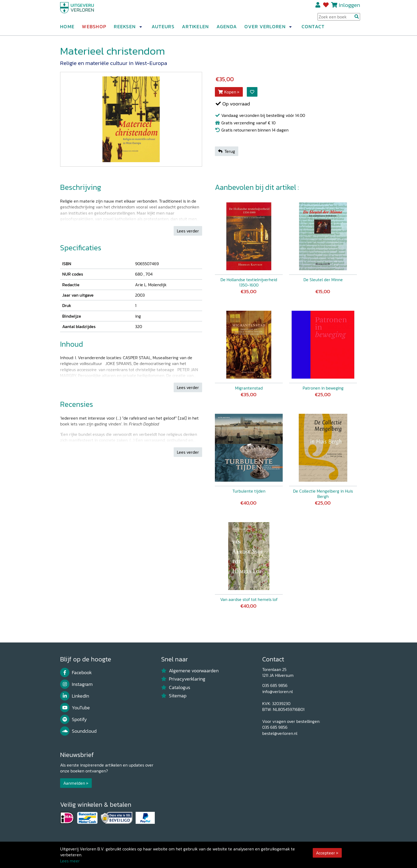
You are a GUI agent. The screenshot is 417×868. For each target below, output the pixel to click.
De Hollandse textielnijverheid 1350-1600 (249, 282)
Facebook (76, 673)
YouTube (75, 708)
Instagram (76, 684)
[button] (140, 29)
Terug (227, 151)
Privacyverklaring (183, 679)
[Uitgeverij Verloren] (86, 12)
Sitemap (174, 696)
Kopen (227, 92)
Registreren (318, 7)
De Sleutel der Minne (323, 280)
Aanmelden (74, 783)
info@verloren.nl (278, 691)
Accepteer (326, 853)
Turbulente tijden (249, 491)
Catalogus (176, 687)
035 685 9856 (275, 685)
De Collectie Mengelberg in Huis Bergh (323, 494)
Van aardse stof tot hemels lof (249, 599)
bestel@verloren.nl (280, 733)
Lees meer (70, 861)
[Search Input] (339, 19)
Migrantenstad (249, 388)
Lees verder (188, 231)
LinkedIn (75, 696)
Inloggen (349, 7)
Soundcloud (78, 731)
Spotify (74, 719)
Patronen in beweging (323, 388)
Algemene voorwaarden (190, 671)
